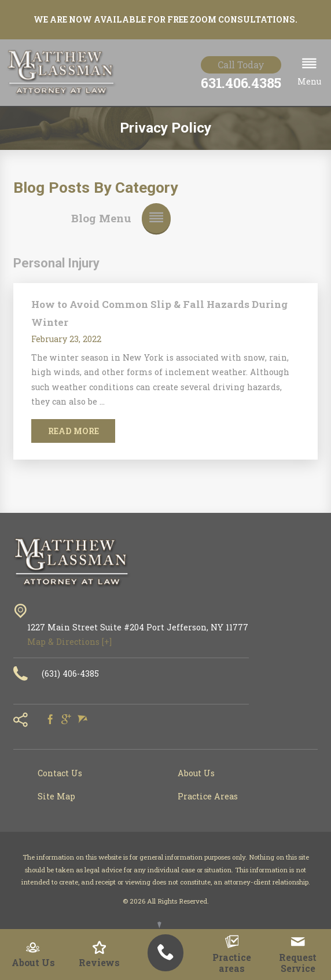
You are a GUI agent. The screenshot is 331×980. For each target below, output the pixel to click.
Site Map (56, 796)
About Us (33, 955)
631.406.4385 (241, 83)
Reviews (99, 955)
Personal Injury (56, 263)
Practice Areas (208, 796)
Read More (73, 431)
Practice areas (232, 955)
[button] (309, 73)
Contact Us (60, 773)
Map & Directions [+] (69, 642)
